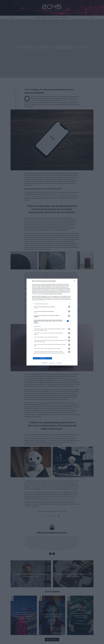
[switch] (68, 307)
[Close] (75, 281)
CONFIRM (42, 358)
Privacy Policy (59, 363)
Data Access (52, 363)
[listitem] (52, 304)
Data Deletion (44, 363)
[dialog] (52, 322)
